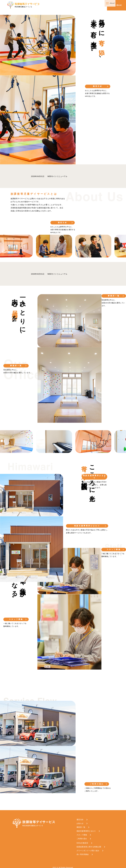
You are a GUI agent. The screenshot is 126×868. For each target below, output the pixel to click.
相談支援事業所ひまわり (87, 525)
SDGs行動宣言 (82, 841)
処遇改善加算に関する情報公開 (89, 845)
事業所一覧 (16, 366)
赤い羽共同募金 (83, 853)
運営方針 (98, 86)
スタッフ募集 (16, 618)
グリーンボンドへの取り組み (88, 849)
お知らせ (80, 822)
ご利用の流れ (97, 782)
